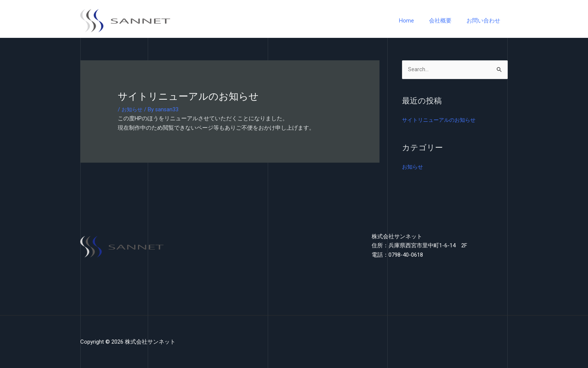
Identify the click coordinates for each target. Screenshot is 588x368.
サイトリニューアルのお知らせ (441, 120)
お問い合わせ (485, 21)
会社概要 (446, 21)
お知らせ (133, 109)
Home (416, 21)
